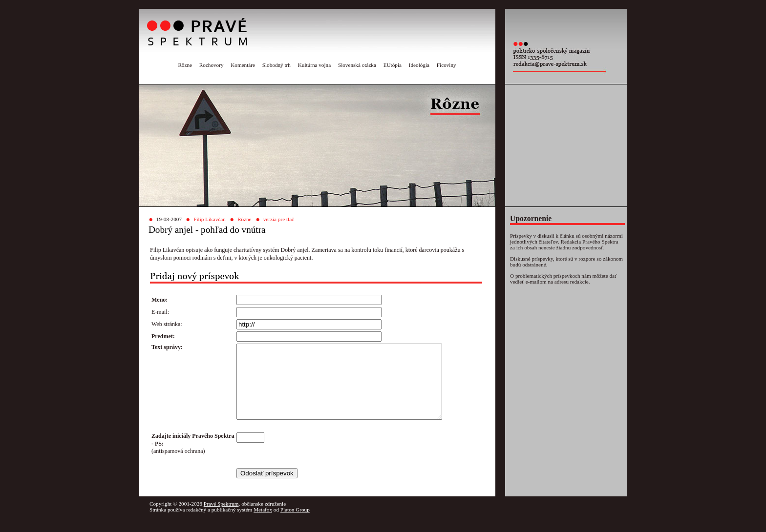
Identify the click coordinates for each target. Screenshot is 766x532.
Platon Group (295, 524)
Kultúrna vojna (314, 65)
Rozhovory (212, 65)
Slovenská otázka (357, 65)
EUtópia (393, 65)
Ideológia (419, 65)
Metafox (263, 524)
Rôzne (185, 65)
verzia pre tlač (279, 219)
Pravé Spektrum (221, 518)
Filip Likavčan (210, 219)
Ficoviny (447, 65)
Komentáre (243, 65)
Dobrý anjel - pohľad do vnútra (207, 230)
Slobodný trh (277, 65)
